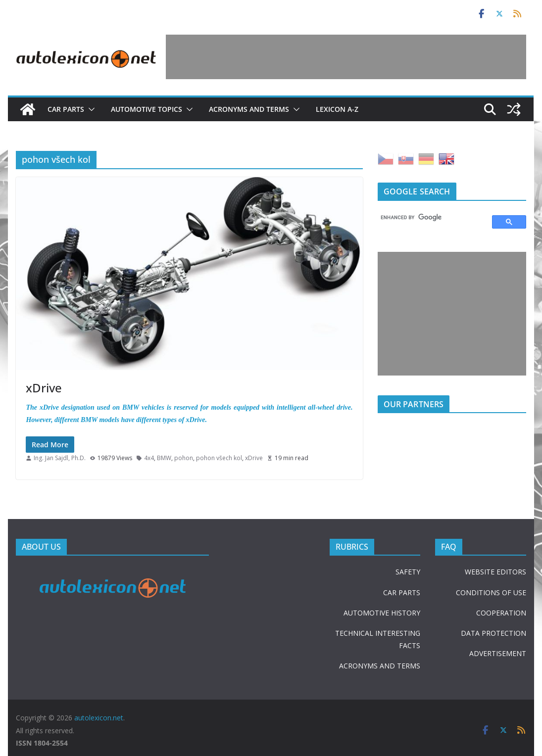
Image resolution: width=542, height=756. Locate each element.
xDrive (44, 388)
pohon (184, 458)
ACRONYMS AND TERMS (380, 666)
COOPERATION (501, 613)
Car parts (66, 109)
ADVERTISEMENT (498, 653)
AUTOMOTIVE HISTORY (382, 613)
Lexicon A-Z (337, 109)
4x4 (149, 458)
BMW (164, 458)
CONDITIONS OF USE (491, 592)
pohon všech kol (219, 458)
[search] (430, 218)
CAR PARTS (402, 592)
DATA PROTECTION (493, 633)
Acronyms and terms (249, 109)
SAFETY (408, 572)
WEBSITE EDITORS (495, 572)
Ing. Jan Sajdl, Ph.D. (60, 458)
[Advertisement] (346, 57)
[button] (90, 109)
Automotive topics (147, 109)
